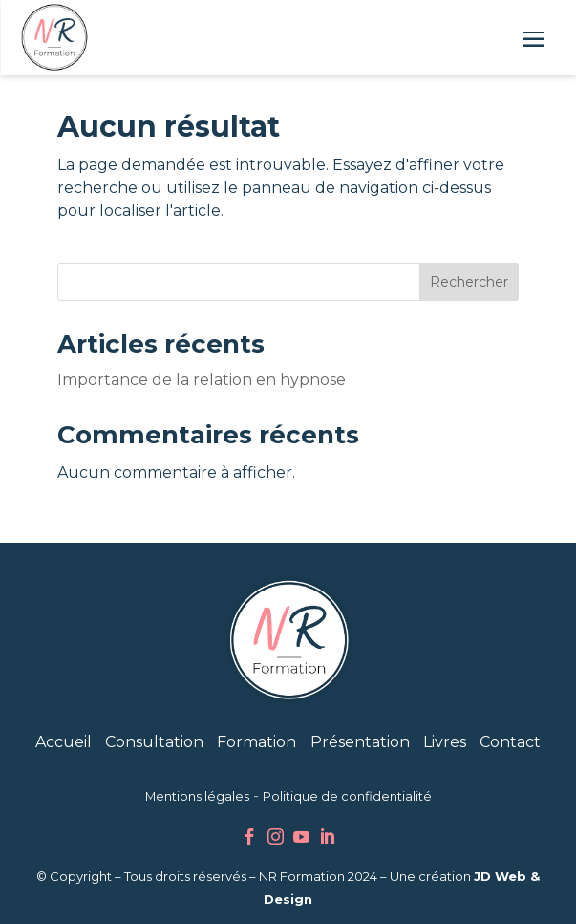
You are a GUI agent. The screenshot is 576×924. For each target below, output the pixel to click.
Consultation (154, 742)
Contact (510, 742)
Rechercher (469, 282)
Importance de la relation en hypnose (202, 380)
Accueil (64, 742)
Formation (256, 742)
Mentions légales (197, 796)
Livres (445, 742)
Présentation (360, 742)
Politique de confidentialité (347, 796)
